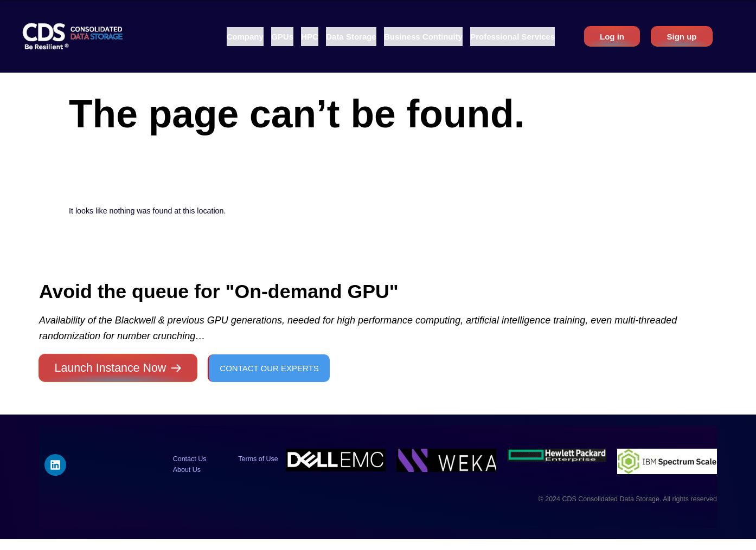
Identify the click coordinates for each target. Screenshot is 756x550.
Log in (612, 37)
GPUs (282, 37)
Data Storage (351, 37)
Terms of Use (258, 459)
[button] (245, 37)
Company (245, 37)
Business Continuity (423, 37)
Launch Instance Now (111, 368)
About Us (187, 470)
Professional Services (512, 37)
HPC (310, 37)
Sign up (681, 37)
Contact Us (190, 459)
